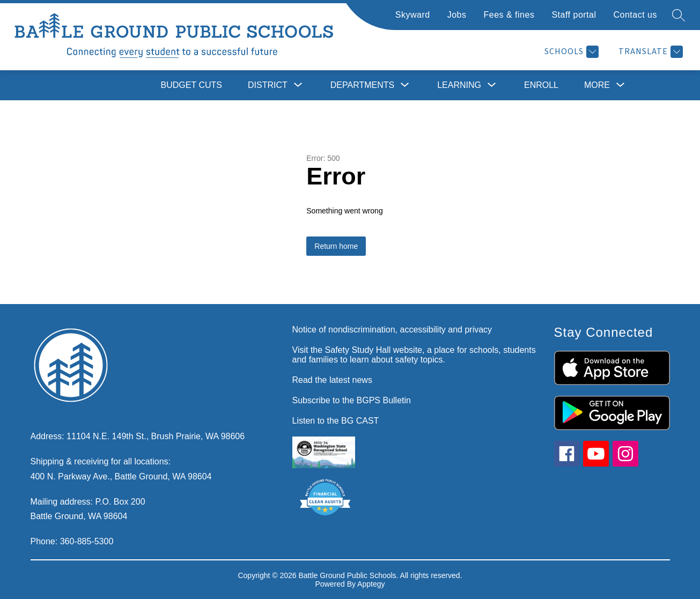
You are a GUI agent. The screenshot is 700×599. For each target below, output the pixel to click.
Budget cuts (191, 85)
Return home (336, 246)
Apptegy (371, 584)
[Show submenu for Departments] (362, 85)
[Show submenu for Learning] (459, 85)
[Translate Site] (649, 52)
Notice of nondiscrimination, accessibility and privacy (392, 330)
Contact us (635, 15)
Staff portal (574, 15)
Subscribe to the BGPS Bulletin (352, 400)
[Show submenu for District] (268, 85)
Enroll (541, 85)
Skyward (413, 15)
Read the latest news (332, 380)
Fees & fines (509, 15)
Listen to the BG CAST (336, 421)
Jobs (457, 15)
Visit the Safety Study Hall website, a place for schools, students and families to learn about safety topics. (414, 355)
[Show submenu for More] (597, 85)
